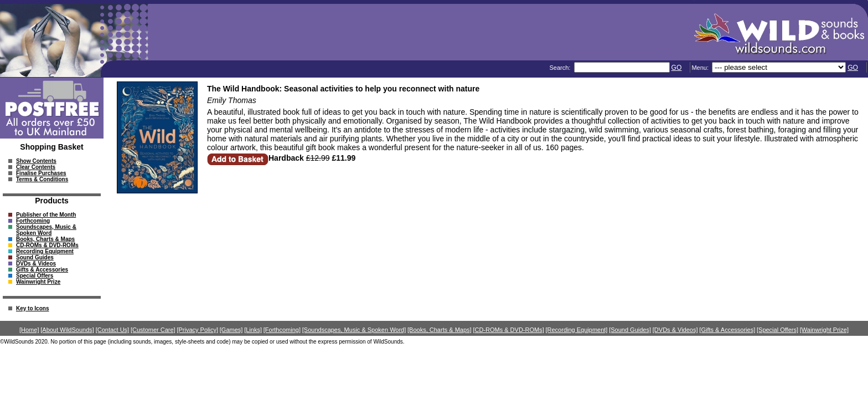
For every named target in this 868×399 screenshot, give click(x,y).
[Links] (253, 330)
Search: (560, 68)
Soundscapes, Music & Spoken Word (46, 230)
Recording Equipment (45, 251)
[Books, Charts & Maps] (440, 330)
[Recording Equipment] (577, 330)
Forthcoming (33, 221)
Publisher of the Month (46, 215)
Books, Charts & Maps (45, 239)
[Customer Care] (153, 330)
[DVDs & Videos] (675, 330)
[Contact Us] (113, 330)
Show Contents (36, 161)
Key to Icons (32, 308)
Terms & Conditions (42, 179)
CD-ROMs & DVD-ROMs (47, 245)
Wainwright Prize (38, 282)
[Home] (29, 330)
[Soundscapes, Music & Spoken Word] (354, 330)
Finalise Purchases (41, 173)
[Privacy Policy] (197, 330)
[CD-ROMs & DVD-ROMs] (508, 330)
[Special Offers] (777, 330)
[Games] (231, 330)
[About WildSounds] (67, 330)
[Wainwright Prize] (824, 330)
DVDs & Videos (36, 264)
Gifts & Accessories (42, 270)
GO (677, 68)
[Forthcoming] (282, 330)
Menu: (701, 68)
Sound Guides (35, 257)
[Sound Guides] (630, 330)
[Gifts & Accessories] (727, 330)
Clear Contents (36, 167)
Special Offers (35, 276)
